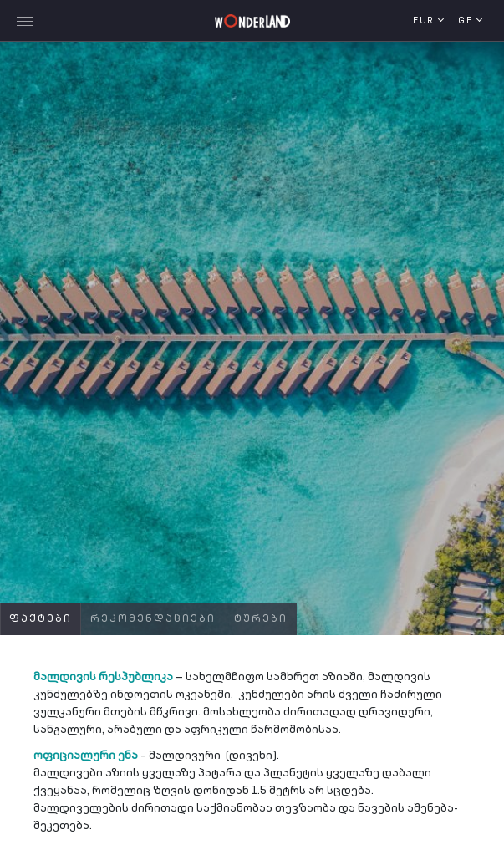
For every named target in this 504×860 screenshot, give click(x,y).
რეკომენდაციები (153, 619)
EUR (425, 21)
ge (467, 21)
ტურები (261, 619)
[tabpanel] (252, 334)
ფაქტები (41, 619)
